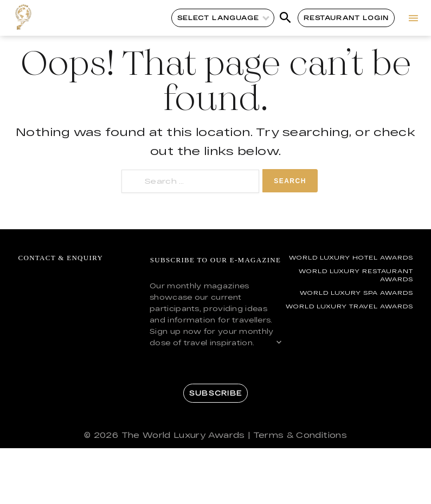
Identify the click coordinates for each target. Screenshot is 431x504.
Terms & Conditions (300, 435)
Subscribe (215, 393)
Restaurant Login (346, 18)
